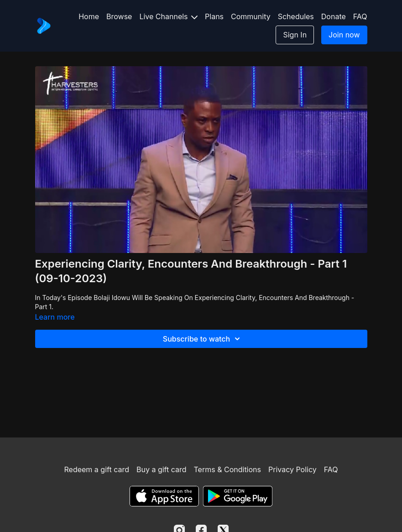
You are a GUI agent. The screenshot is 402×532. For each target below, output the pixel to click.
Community (251, 16)
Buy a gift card (162, 469)
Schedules (296, 16)
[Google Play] (238, 496)
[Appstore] (164, 496)
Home (89, 16)
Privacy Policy (292, 469)
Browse (119, 16)
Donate (334, 16)
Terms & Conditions (227, 469)
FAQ (360, 16)
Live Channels (168, 16)
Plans (214, 16)
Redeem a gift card (97, 469)
